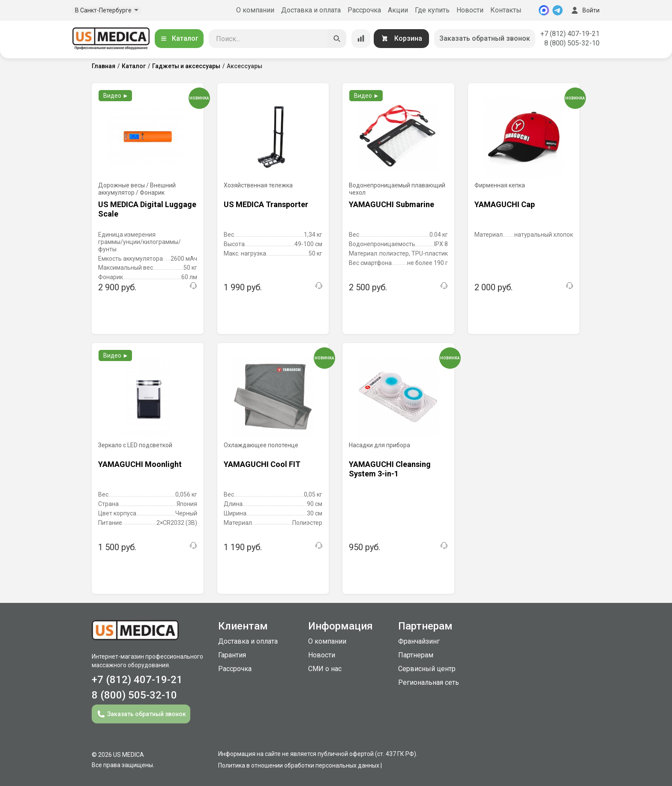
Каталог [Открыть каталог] (179, 38)
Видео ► (116, 96)
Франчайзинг (419, 641)
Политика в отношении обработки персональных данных (299, 765)
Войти (585, 10)
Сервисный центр (427, 669)
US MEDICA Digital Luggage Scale (147, 209)
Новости (470, 10)
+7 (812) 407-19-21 (570, 34)
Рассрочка (364, 10)
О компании (255, 10)
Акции (398, 10)
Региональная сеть (429, 682)
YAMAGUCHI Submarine (391, 204)
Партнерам (416, 655)
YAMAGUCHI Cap (505, 204)
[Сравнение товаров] (361, 39)
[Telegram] (558, 10)
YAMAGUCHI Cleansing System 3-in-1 (390, 469)
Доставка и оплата (311, 10)
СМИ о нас (325, 669)
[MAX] (544, 10)
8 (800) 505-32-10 (572, 43)
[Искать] (337, 39)
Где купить (432, 10)
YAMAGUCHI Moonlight (140, 464)
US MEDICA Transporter (266, 204)
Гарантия (232, 655)
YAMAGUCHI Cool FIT (262, 464)
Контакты (506, 10)
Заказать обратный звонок (485, 38)
